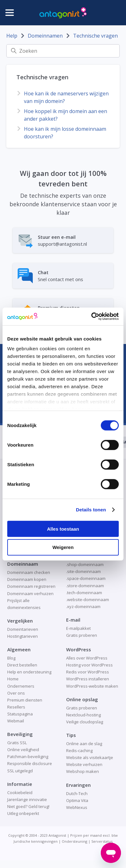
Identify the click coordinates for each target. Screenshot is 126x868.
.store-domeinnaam (85, 586)
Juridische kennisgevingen (36, 841)
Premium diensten (25, 700)
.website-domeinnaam (88, 600)
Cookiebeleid (20, 793)
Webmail (16, 721)
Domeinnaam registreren (31, 586)
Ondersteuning (74, 841)
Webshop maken (83, 771)
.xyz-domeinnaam (83, 606)
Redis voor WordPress (88, 672)
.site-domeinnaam (83, 571)
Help (12, 36)
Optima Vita (77, 800)
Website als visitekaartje (90, 757)
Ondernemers (21, 686)
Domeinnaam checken (29, 572)
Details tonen (91, 510)
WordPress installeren (88, 679)
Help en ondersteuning (29, 672)
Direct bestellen (22, 665)
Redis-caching (79, 750)
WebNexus (77, 807)
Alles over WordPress (87, 658)
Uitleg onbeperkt (23, 813)
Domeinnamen (45, 36)
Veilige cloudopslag (85, 722)
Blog (11, 658)
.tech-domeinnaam (84, 593)
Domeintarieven (23, 629)
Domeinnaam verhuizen (30, 594)
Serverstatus (102, 841)
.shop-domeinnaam (85, 564)
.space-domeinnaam (86, 578)
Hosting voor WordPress (89, 665)
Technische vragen (95, 36)
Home (13, 679)
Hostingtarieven (23, 636)
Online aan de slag (84, 744)
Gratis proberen (82, 635)
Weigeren (63, 547)
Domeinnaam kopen (27, 579)
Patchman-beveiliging (28, 756)
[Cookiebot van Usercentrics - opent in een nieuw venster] (91, 316)
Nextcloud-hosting (83, 715)
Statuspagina (20, 714)
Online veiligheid (23, 750)
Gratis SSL (17, 743)
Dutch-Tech (77, 793)
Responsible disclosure (30, 763)
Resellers (16, 707)
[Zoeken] (63, 51)
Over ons (16, 693)
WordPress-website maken (92, 686)
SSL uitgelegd (20, 771)
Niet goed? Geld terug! (28, 806)
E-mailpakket (78, 628)
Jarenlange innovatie (27, 799)
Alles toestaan (63, 529)
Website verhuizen (84, 764)
